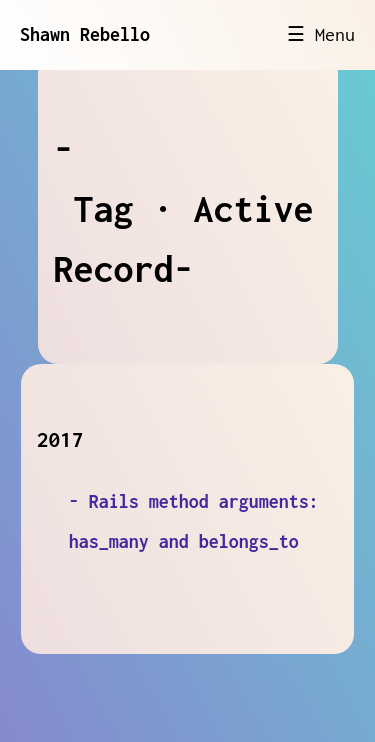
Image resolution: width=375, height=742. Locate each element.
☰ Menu (321, 34)
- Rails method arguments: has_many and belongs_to (194, 521)
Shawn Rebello (85, 34)
